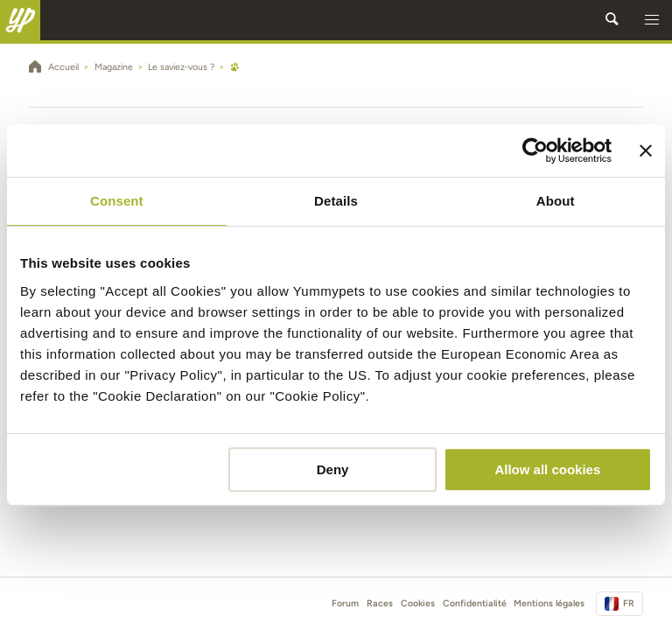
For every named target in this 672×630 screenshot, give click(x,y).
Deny (333, 469)
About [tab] (556, 201)
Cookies (418, 603)
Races (380, 603)
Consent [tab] (117, 201)
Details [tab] (336, 201)
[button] (652, 20)
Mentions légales (549, 603)
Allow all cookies (547, 469)
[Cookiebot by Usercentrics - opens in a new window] (535, 150)
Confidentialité (475, 603)
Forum (345, 603)
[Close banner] (646, 150)
